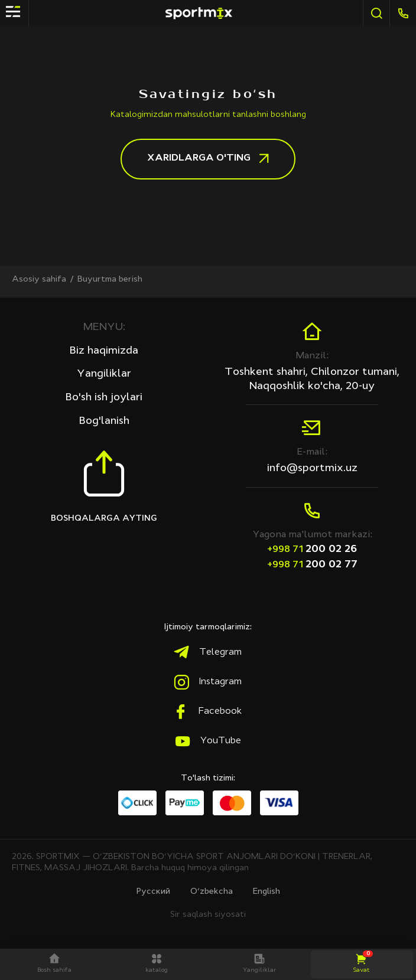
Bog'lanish (104, 419)
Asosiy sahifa (39, 279)
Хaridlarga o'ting (208, 159)
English (266, 891)
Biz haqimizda (104, 349)
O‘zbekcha (212, 891)
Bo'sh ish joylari (104, 396)
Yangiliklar (104, 373)
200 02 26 (312, 548)
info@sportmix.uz (312, 467)
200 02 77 (312, 563)
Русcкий (153, 891)
